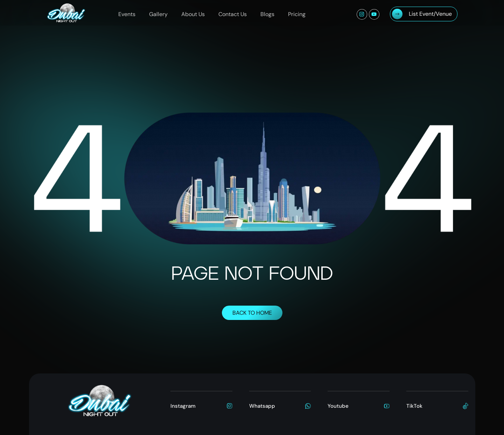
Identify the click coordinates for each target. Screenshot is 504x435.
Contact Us (233, 14)
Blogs (267, 14)
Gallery (158, 14)
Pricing (297, 14)
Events (127, 14)
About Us (193, 14)
